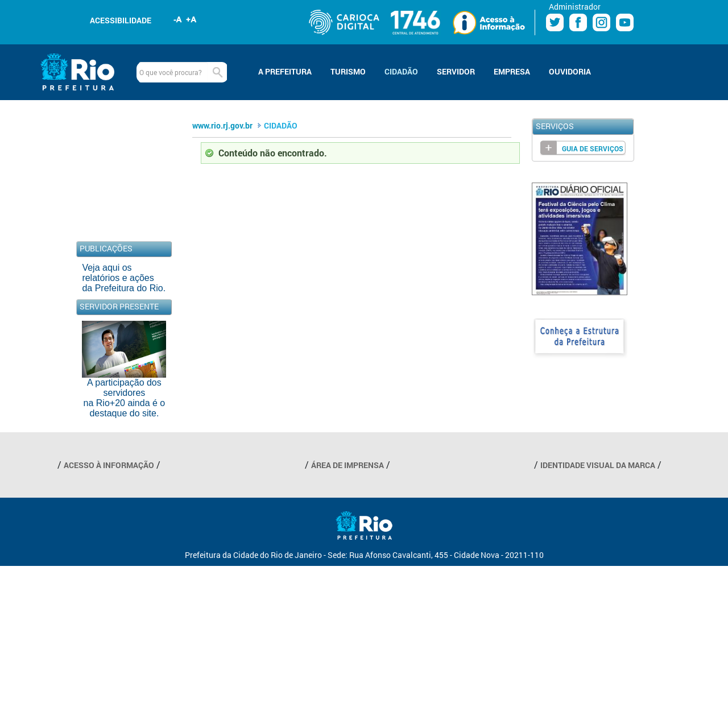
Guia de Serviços (593, 149)
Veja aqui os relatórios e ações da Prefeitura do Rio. (124, 278)
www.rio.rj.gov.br (222, 125)
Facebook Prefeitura (578, 22)
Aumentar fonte (192, 19)
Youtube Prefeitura (625, 22)
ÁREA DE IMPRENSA (348, 465)
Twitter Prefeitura (555, 22)
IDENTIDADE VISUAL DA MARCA (598, 465)
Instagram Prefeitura (601, 22)
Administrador (575, 7)
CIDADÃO (281, 125)
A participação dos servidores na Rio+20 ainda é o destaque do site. (125, 398)
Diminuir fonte (178, 19)
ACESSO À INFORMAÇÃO (109, 465)
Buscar (217, 72)
